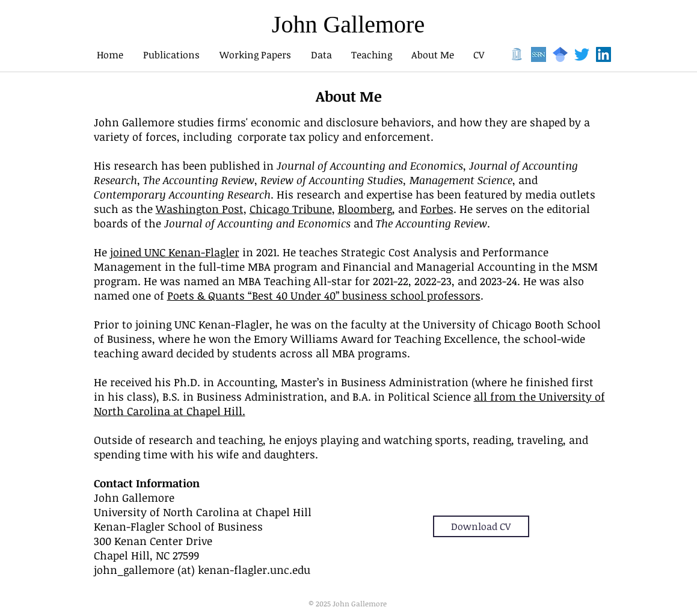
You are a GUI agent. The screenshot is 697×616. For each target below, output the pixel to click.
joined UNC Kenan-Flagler (175, 252)
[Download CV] (481, 526)
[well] (517, 54)
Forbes (437, 209)
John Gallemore (348, 24)
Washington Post (200, 209)
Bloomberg (365, 209)
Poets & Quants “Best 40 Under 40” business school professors (324, 295)
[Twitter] (582, 54)
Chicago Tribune (291, 209)
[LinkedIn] (603, 54)
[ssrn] (539, 54)
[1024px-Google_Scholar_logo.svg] (560, 54)
